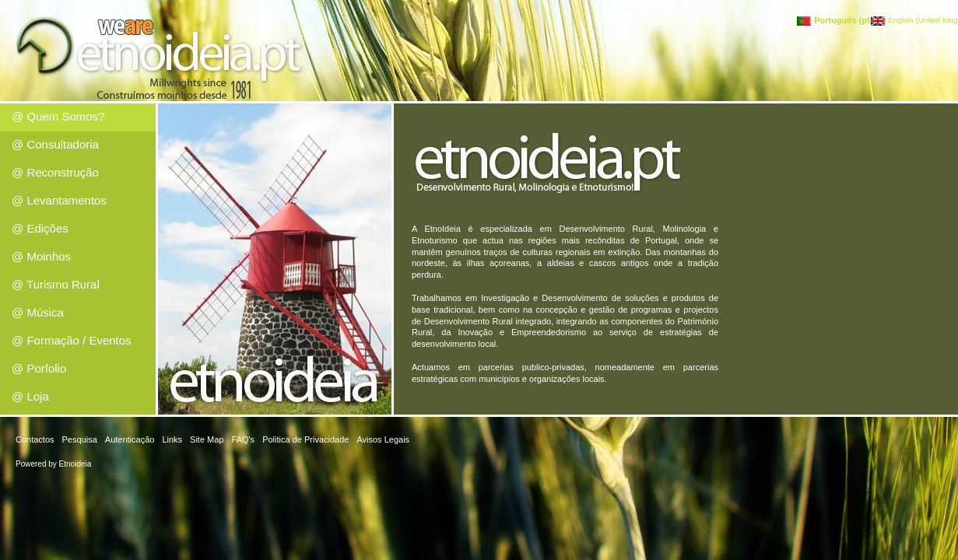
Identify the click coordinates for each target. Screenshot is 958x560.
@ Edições (40, 228)
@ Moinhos (41, 256)
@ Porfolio (39, 368)
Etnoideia (75, 464)
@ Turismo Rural (56, 284)
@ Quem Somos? (58, 116)
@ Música (38, 312)
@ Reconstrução (55, 172)
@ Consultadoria (55, 144)
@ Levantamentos (59, 200)
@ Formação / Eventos (72, 340)
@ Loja (30, 396)
